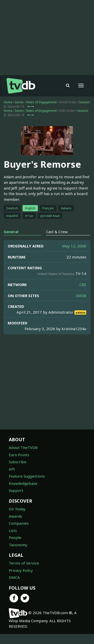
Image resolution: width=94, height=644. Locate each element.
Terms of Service (24, 563)
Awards (15, 516)
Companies (19, 523)
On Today (17, 509)
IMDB (81, 296)
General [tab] (11, 232)
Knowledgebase (23, 483)
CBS (83, 285)
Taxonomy (18, 545)
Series (19, 102)
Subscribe (18, 462)
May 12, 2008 (74, 246)
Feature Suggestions (27, 476)
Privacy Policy (21, 570)
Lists (13, 530)
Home (8, 102)
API (12, 469)
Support (16, 490)
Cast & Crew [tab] (57, 232)
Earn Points (19, 455)
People (15, 537)
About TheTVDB (23, 447)
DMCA (14, 577)
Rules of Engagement (41, 102)
